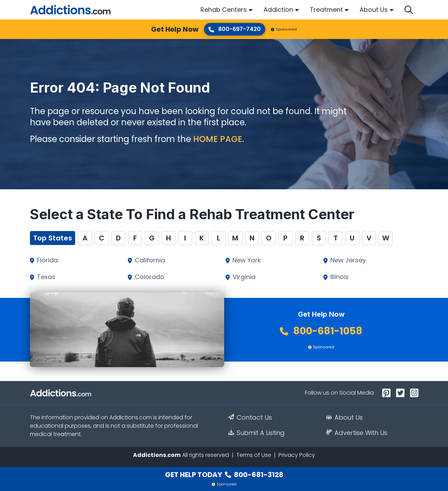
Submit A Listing (257, 433)
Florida (47, 260)
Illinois (340, 277)
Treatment (326, 10)
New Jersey (348, 260)
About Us (374, 10)
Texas (46, 277)
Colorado (150, 277)
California (150, 260)
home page (218, 139)
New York (247, 260)
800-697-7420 (235, 29)
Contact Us (250, 418)
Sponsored (284, 29)
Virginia (244, 277)
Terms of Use (254, 455)
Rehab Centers (224, 10)
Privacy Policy (297, 455)
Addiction (278, 10)
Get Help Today (224, 475)
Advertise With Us (357, 433)
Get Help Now (175, 29)
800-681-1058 (321, 331)
